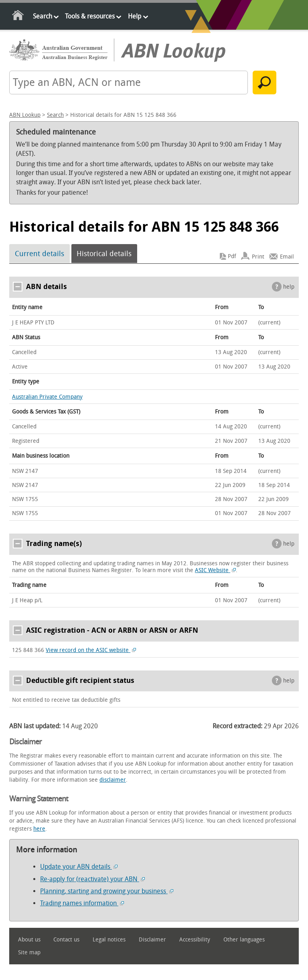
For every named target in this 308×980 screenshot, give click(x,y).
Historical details (104, 254)
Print (258, 256)
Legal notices (109, 940)
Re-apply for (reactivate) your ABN (92, 879)
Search (43, 16)
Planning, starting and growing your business (107, 891)
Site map (29, 952)
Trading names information (82, 903)
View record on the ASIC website (91, 650)
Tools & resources (90, 16)
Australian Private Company (47, 397)
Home (18, 17)
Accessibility (195, 940)
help (289, 287)
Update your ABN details (79, 867)
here (39, 829)
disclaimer (113, 780)
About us (29, 940)
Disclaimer (152, 940)
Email (287, 256)
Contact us (66, 940)
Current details (40, 254)
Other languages (244, 940)
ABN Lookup (25, 115)
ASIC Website (215, 570)
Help (135, 16)
